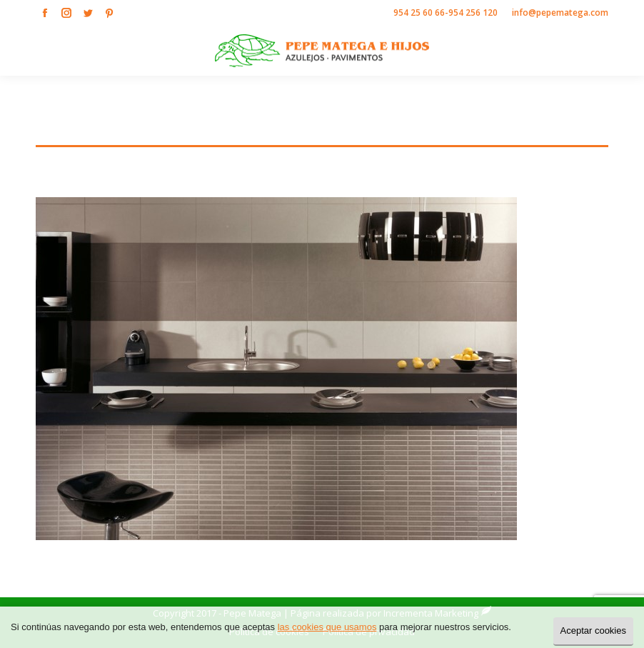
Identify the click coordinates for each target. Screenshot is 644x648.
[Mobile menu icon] (621, 51)
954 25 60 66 (419, 13)
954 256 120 (473, 13)
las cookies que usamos (327, 627)
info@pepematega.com (560, 13)
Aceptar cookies (594, 630)
